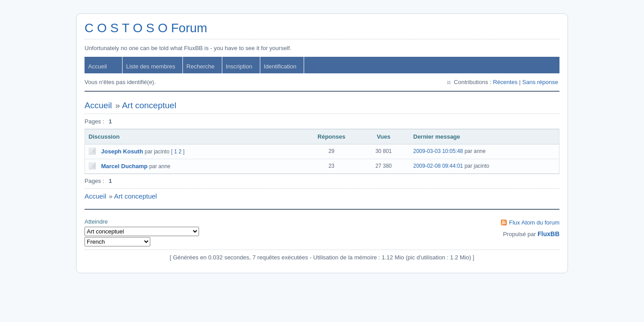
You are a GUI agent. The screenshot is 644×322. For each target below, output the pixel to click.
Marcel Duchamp (124, 166)
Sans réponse (540, 82)
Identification (280, 66)
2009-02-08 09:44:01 (438, 166)
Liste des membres (151, 66)
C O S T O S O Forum (146, 28)
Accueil (97, 66)
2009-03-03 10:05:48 (438, 151)
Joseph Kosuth (122, 151)
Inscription (239, 66)
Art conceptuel (149, 105)
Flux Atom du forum (534, 222)
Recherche (201, 66)
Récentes (505, 82)
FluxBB (549, 234)
